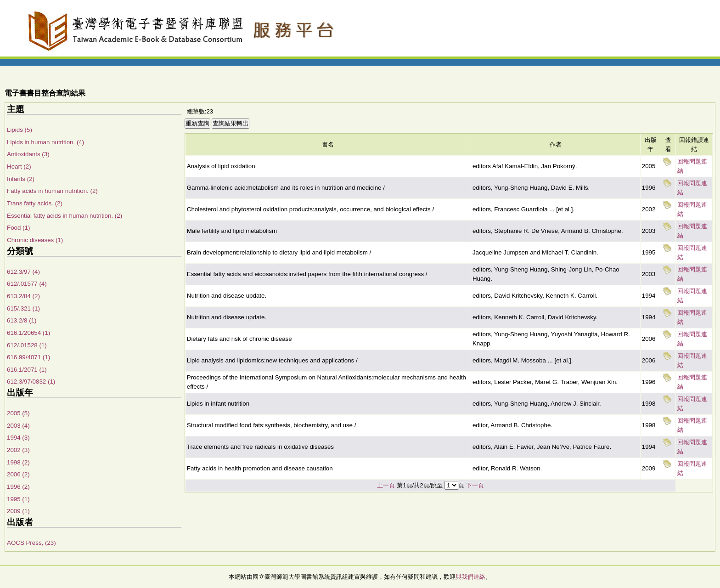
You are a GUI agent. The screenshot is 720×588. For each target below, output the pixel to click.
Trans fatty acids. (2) (35, 203)
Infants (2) (21, 179)
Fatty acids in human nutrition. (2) (52, 191)
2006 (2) (18, 474)
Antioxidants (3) (28, 154)
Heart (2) (19, 167)
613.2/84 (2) (23, 296)
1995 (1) (18, 499)
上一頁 (386, 485)
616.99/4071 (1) (28, 357)
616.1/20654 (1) (28, 333)
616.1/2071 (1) (27, 370)
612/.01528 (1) (27, 345)
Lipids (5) (20, 130)
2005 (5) (18, 413)
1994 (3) (18, 438)
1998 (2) (18, 462)
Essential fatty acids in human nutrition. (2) (65, 216)
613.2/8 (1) (22, 320)
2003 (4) (18, 426)
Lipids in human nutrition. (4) (45, 142)
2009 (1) (18, 511)
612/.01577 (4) (27, 284)
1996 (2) (18, 487)
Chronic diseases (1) (35, 240)
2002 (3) (18, 450)
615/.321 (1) (23, 308)
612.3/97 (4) (23, 272)
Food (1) (18, 228)
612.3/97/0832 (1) (31, 382)
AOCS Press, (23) (31, 543)
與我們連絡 (470, 577)
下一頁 (475, 485)
